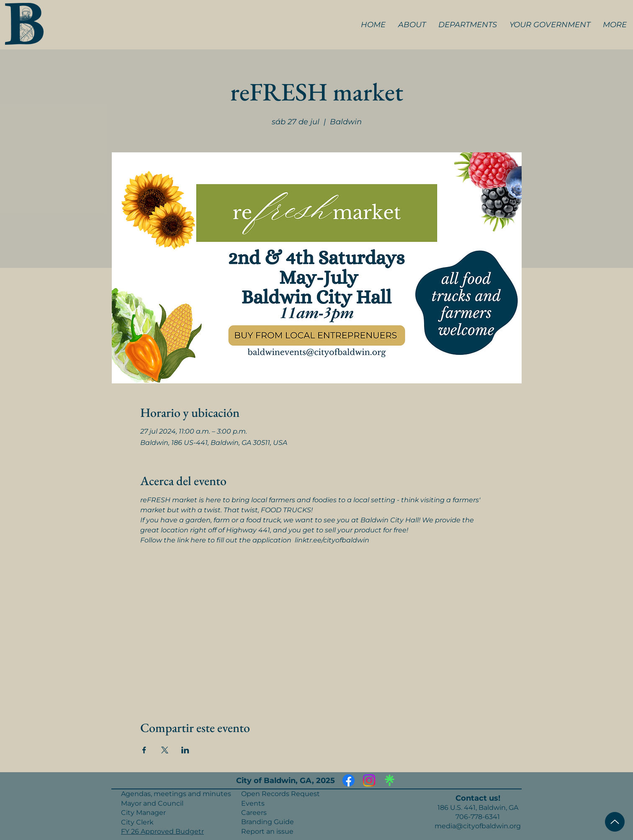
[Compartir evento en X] (165, 750)
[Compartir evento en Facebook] (144, 750)
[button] (412, 25)
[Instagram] (369, 780)
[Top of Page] (615, 822)
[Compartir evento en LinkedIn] (185, 750)
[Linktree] (390, 780)
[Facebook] (349, 780)
